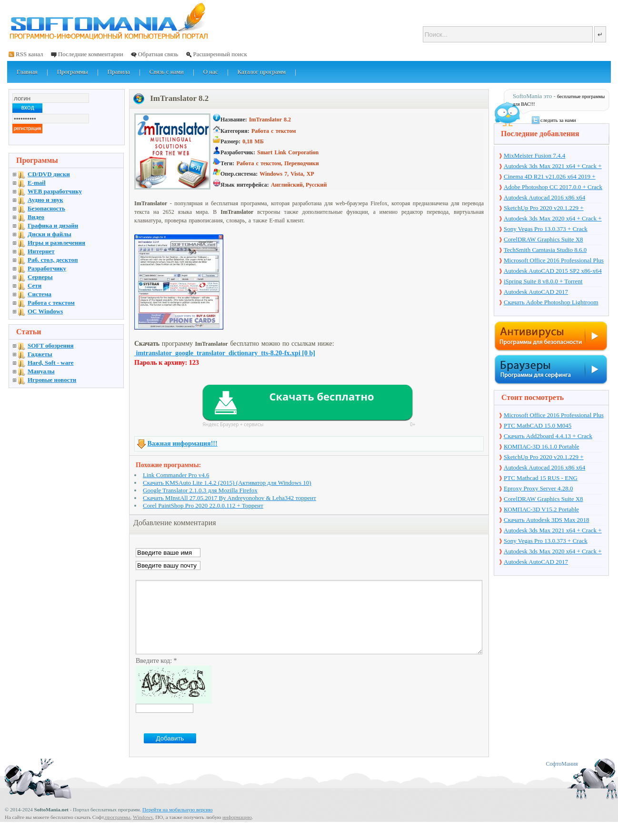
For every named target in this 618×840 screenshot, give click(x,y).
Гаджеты (40, 354)
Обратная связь (158, 54)
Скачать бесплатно (321, 396)
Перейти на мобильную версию (177, 824)
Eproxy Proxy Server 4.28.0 (538, 488)
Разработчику (47, 268)
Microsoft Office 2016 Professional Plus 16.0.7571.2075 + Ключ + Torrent (554, 261)
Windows (143, 831)
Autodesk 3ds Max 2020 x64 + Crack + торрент (553, 219)
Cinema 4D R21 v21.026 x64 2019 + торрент (550, 177)
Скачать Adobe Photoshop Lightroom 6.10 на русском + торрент (551, 303)
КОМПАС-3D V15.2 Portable (541, 509)
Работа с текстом (51, 303)
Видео (36, 217)
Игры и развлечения (56, 243)
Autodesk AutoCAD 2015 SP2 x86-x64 (553, 271)
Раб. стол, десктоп (53, 260)
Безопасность (46, 208)
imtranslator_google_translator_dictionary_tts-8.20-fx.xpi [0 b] (225, 353)
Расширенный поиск (220, 54)
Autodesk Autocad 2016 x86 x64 (544, 197)
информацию (237, 831)
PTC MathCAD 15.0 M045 (538, 425)
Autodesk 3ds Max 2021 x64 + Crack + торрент (553, 167)
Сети (35, 285)
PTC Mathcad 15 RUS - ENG (541, 478)
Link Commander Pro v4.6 (176, 475)
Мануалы (41, 371)
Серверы (40, 277)
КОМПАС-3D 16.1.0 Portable (542, 446)
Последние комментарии (91, 54)
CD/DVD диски (49, 174)
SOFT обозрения (51, 345)
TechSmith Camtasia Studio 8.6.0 (545, 250)
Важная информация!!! (183, 444)
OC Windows (45, 311)
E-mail (37, 183)
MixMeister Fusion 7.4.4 (534, 155)
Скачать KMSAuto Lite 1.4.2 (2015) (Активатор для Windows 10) (227, 483)
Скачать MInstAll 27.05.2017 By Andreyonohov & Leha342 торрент (229, 498)
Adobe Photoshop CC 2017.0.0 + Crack (553, 187)
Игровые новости (52, 380)
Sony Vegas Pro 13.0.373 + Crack (546, 229)
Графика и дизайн (53, 225)
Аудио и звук (45, 200)
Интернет (41, 251)
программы (117, 831)
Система (40, 294)
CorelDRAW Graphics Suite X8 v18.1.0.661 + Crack (543, 240)
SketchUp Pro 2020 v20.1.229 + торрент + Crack (544, 209)
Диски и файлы (50, 234)
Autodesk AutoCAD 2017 (536, 292)
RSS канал (30, 54)
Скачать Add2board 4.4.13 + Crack (548, 436)
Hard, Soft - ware (51, 363)
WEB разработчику (55, 191)
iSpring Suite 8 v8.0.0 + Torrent (543, 281)
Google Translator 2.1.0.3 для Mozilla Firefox (200, 490)
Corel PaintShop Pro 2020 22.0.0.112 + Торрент (203, 505)
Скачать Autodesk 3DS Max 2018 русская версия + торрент (546, 520)
